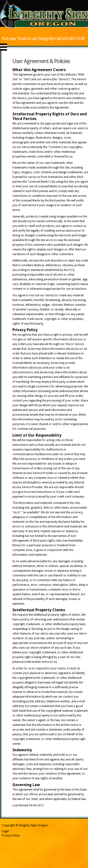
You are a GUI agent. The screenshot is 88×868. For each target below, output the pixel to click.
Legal (5, 831)
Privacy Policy (11, 836)
